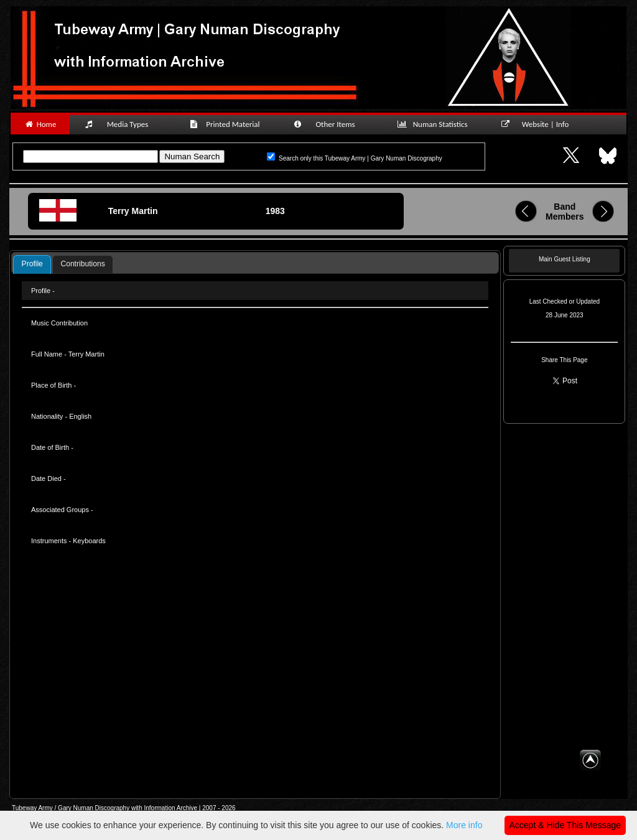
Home (40, 124)
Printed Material (227, 124)
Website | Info (539, 124)
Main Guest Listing (565, 259)
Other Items (331, 124)
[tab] (32, 264)
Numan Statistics (435, 124)
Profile (32, 264)
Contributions (82, 264)
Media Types (122, 124)
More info (464, 825)
